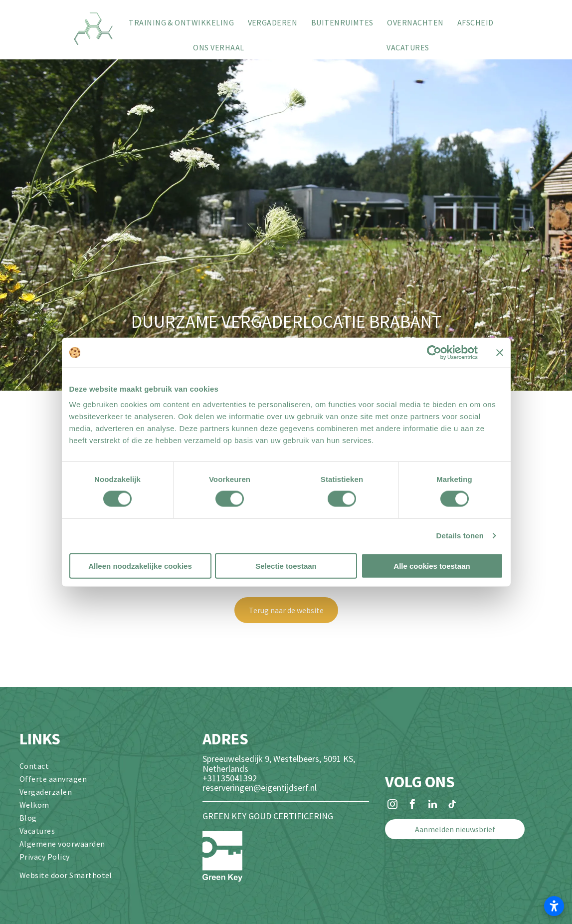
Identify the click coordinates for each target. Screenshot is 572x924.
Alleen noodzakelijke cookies (140, 566)
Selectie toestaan (286, 566)
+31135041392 (230, 778)
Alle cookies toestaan (432, 566)
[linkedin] (432, 806)
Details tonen (460, 536)
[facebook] (412, 806)
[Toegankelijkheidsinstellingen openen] (554, 906)
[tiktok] (452, 806)
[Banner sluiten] (500, 353)
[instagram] (392, 806)
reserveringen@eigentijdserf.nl (260, 788)
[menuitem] (181, 22)
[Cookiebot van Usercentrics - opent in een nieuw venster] (434, 353)
